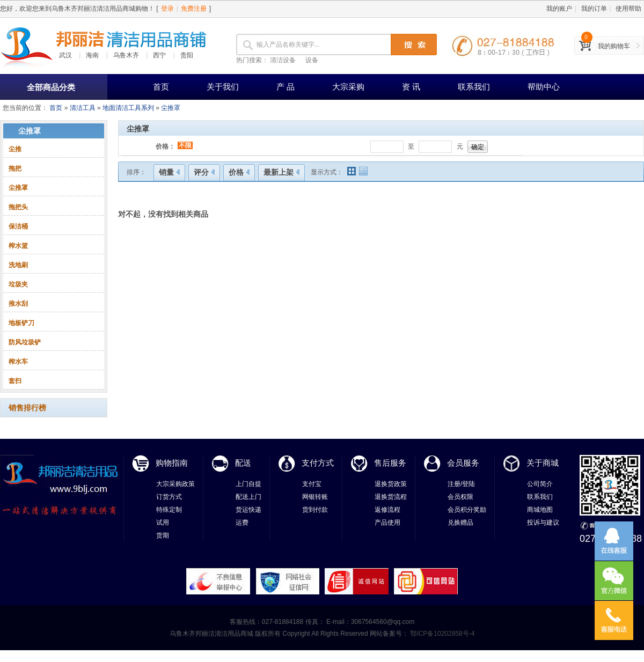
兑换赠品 (460, 523)
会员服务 (463, 463)
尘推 (15, 149)
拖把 (15, 168)
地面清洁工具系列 (128, 108)
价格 (239, 172)
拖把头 (18, 207)
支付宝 (312, 484)
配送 (243, 463)
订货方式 (169, 497)
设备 (312, 60)
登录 (167, 9)
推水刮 (18, 304)
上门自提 (248, 484)
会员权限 (460, 497)
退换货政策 (391, 484)
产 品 (286, 87)
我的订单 (594, 9)
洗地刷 (18, 265)
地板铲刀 (21, 323)
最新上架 (281, 172)
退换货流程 (391, 497)
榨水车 (18, 362)
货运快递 (248, 510)
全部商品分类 (51, 87)
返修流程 (387, 510)
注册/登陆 (461, 484)
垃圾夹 (18, 284)
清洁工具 (83, 108)
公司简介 (540, 484)
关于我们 (223, 87)
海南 (92, 55)
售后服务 (390, 463)
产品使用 (387, 523)
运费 (242, 523)
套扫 (15, 381)
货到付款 (315, 510)
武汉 (65, 55)
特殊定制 (169, 510)
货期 (163, 535)
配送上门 (248, 497)
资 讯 (411, 87)
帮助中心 (544, 87)
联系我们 (474, 87)
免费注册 (194, 9)
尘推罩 (171, 108)
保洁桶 (18, 226)
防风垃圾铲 (25, 342)
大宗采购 (348, 87)
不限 (185, 145)
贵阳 (187, 55)
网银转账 (315, 497)
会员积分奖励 (467, 510)
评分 (204, 172)
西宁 (159, 55)
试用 (163, 523)
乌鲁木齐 (126, 55)
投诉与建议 (543, 523)
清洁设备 (283, 60)
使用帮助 (628, 9)
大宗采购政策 (175, 484)
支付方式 (318, 463)
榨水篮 (18, 246)
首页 (161, 87)
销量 (169, 172)
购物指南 (172, 463)
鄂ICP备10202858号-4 (441, 634)
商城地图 (540, 510)
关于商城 (543, 463)
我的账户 (559, 9)
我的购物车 (614, 46)
